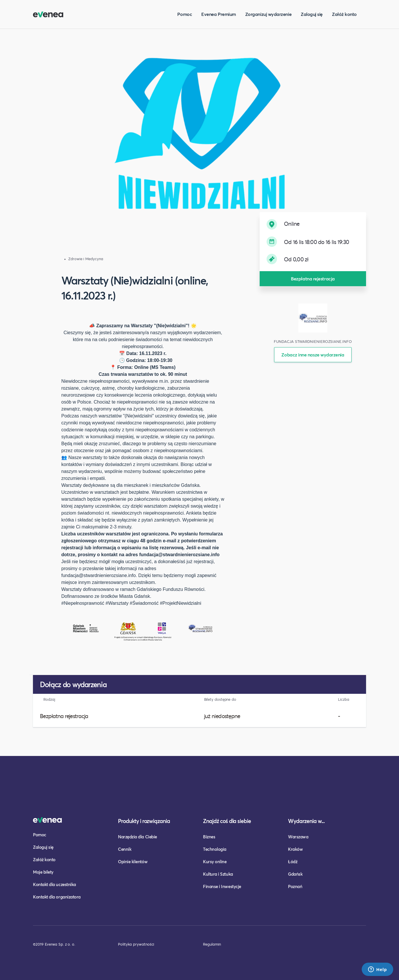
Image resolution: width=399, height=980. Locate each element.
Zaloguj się (312, 14)
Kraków (295, 849)
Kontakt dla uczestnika (55, 884)
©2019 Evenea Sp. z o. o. (54, 944)
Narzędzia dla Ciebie (137, 837)
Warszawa (298, 837)
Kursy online (215, 861)
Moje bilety (43, 872)
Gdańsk (295, 874)
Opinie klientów (133, 861)
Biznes (209, 837)
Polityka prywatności (136, 944)
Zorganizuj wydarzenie (268, 14)
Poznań (295, 886)
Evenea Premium (219, 14)
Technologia (215, 849)
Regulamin (212, 944)
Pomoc (185, 14)
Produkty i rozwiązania (144, 821)
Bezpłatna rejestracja (313, 279)
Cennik (125, 849)
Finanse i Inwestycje (222, 886)
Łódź (293, 861)
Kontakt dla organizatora (57, 897)
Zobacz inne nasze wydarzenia (313, 355)
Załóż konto (344, 14)
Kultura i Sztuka (218, 874)
